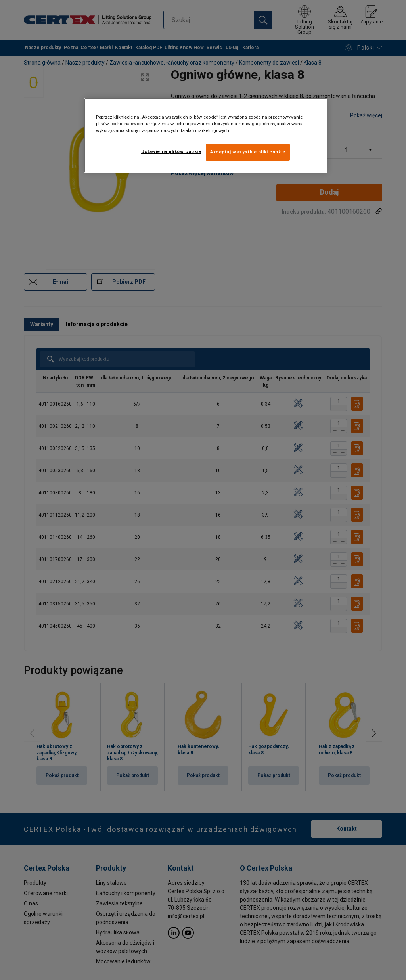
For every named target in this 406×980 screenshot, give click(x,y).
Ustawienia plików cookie (171, 151)
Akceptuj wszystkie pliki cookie (248, 152)
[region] (206, 135)
